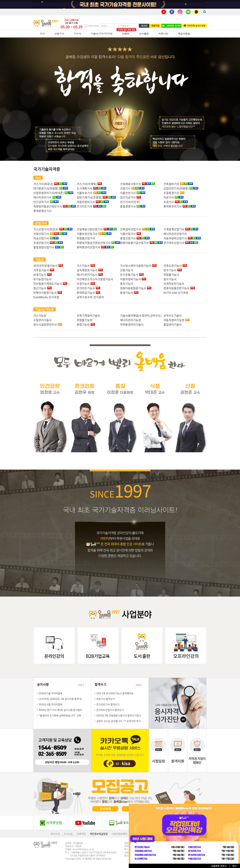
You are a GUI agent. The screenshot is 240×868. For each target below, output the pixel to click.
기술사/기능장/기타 (102, 34)
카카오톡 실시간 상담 (195, 26)
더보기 (81, 685)
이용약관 (81, 834)
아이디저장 (93, 26)
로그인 (144, 26)
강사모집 (105, 809)
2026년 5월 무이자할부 (51, 693)
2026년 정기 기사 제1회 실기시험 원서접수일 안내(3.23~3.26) (70, 710)
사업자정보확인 (120, 834)
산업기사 (59, 34)
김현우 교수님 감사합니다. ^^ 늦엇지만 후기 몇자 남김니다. (126, 721)
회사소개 (55, 834)
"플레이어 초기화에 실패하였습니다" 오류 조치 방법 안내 (67, 715)
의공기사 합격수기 (106, 699)
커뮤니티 (163, 34)
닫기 (234, 866)
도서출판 (144, 34)
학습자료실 (184, 34)
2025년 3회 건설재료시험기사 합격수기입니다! (120, 715)
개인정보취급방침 (99, 834)
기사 (42, 34)
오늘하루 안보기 (219, 866)
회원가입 (155, 26)
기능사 (78, 34)
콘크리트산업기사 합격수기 (110, 710)
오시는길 (68, 834)
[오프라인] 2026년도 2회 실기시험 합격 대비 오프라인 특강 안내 (71, 699)
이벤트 (126, 34)
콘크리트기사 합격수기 (108, 704)
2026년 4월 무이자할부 (51, 704)
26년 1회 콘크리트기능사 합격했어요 (115, 693)
